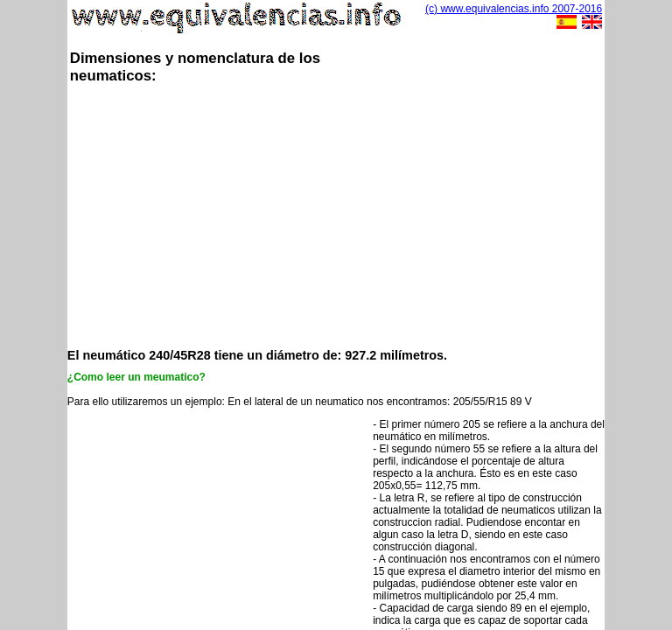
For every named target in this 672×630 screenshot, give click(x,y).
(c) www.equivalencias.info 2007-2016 (514, 9)
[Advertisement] (370, 214)
